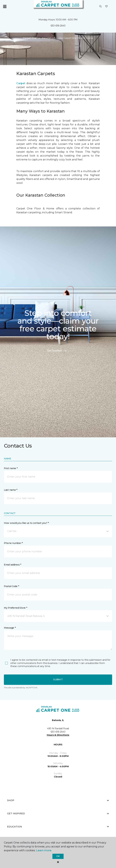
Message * (10, 628)
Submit (58, 680)
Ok (58, 856)
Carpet (21, 83)
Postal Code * (11, 586)
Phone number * (13, 543)
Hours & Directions (58, 735)
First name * (11, 468)
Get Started (57, 351)
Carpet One (30, 38)
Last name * (11, 490)
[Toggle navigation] (5, 6)
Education (58, 827)
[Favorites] (106, 6)
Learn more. (44, 850)
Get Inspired (58, 813)
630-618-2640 (58, 26)
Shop (58, 800)
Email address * (13, 565)
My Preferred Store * (15, 608)
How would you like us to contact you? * (26, 523)
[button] (100, 6)
